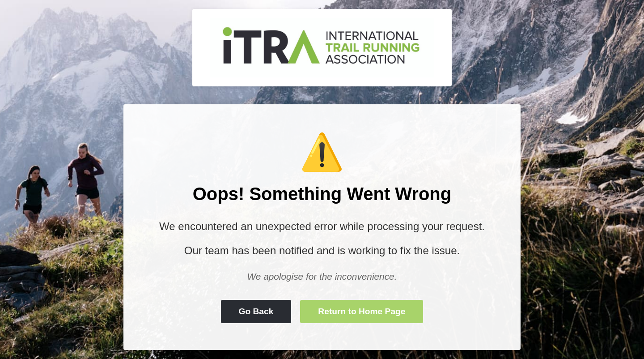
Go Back (256, 311)
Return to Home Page (362, 311)
